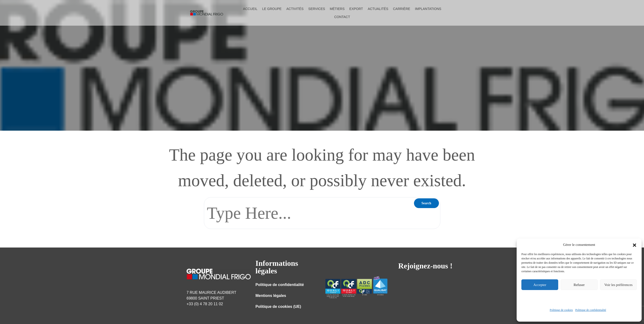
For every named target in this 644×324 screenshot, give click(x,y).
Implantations (428, 9)
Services (317, 9)
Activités (295, 9)
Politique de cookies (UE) (278, 307)
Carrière (402, 9)
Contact (342, 17)
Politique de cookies (561, 310)
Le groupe (272, 9)
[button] (634, 245)
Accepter (540, 285)
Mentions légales (271, 296)
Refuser (579, 285)
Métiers (337, 9)
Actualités (378, 9)
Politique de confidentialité (591, 310)
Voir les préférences (618, 285)
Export (356, 9)
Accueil (250, 9)
